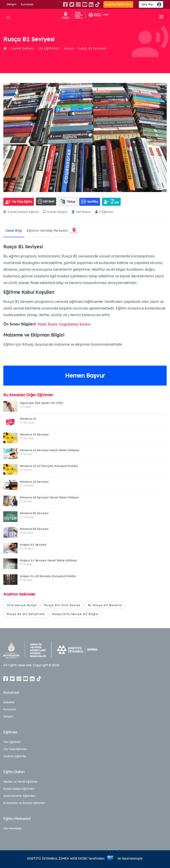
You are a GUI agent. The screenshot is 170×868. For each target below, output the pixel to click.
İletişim (12, 4)
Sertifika (90, 202)
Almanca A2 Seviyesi (34, 482)
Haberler (9, 702)
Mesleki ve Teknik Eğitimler (20, 782)
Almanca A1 (28, 419)
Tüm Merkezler (13, 828)
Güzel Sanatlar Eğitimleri (19, 796)
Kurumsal (27, 4)
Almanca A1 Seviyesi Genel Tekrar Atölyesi (49, 450)
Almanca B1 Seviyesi (34, 513)
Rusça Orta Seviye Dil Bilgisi (75, 614)
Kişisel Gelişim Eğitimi (21, 212)
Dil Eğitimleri (49, 48)
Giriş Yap (147, 4)
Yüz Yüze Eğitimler (15, 749)
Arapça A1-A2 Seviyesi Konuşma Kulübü (48, 576)
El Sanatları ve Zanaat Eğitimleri (24, 803)
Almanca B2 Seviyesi (34, 529)
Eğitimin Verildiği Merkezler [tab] (47, 231)
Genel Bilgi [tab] (14, 231)
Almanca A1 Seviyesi (34, 434)
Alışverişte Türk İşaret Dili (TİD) (41, 403)
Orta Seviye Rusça (22, 605)
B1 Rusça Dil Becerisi (105, 605)
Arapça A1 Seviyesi (33, 545)
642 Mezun (81, 212)
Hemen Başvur (85, 375)
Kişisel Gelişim (23, 48)
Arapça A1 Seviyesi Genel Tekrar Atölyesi (48, 560)
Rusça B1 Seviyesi (92, 48)
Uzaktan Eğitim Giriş (118, 4)
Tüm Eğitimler (12, 742)
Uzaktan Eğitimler (15, 756)
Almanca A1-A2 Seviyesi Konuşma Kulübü (49, 466)
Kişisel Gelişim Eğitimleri (19, 789)
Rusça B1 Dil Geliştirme (26, 614)
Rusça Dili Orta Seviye (62, 605)
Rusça (69, 48)
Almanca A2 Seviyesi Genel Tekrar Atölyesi (49, 497)
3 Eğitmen (104, 212)
